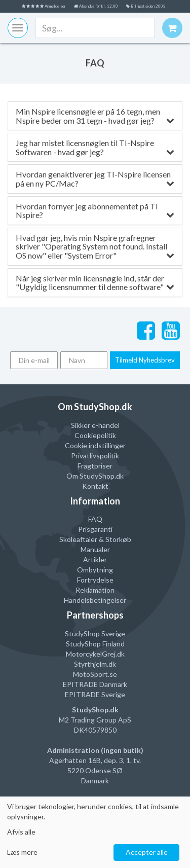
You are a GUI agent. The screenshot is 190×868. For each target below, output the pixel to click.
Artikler (95, 559)
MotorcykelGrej (91, 654)
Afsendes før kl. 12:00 (96, 6)
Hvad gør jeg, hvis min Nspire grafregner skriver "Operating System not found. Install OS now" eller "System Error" (95, 246)
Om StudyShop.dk (95, 476)
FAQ (95, 519)
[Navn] (84, 360)
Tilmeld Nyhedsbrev (145, 360)
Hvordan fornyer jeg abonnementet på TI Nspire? (95, 211)
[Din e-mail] (34, 360)
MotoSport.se (95, 674)
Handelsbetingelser (95, 600)
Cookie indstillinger (95, 445)
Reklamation (95, 590)
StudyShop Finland (95, 644)
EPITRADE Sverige (95, 694)
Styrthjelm (90, 664)
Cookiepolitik (95, 435)
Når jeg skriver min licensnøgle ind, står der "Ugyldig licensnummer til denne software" (95, 283)
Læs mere (22, 852)
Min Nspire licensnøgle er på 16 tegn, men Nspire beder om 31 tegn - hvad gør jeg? (95, 116)
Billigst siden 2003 (146, 6)
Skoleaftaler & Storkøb (95, 539)
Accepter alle (147, 852)
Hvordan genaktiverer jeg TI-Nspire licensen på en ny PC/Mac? (95, 179)
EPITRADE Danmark (95, 684)
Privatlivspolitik (95, 456)
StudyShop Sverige (95, 634)
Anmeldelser (44, 6)
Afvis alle (21, 832)
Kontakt (95, 486)
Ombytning (95, 570)
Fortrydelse (95, 580)
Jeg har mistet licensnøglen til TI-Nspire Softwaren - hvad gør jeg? (95, 147)
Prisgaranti (95, 529)
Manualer (95, 549)
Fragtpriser (95, 466)
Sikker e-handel (95, 425)
